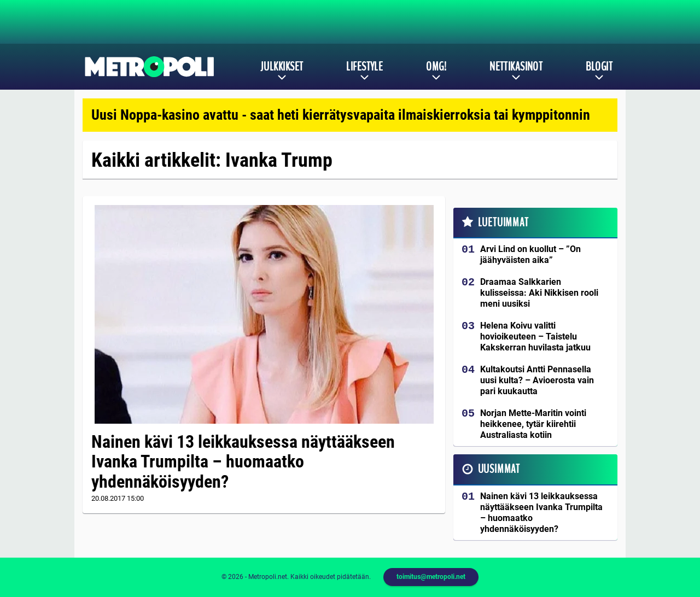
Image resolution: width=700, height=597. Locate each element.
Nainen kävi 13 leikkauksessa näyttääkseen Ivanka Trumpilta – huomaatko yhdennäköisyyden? (243, 462)
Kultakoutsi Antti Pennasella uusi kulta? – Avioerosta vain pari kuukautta (537, 380)
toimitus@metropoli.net (431, 577)
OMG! (436, 67)
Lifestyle (364, 67)
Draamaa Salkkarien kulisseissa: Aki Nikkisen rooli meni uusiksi (539, 293)
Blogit (599, 67)
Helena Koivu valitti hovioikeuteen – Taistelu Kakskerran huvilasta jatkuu (535, 336)
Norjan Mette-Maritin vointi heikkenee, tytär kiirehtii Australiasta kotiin (533, 424)
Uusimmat (499, 469)
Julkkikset (282, 67)
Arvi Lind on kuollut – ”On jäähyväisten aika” (530, 254)
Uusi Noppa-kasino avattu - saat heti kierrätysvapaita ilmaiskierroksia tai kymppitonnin (341, 115)
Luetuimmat (503, 223)
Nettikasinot (516, 67)
